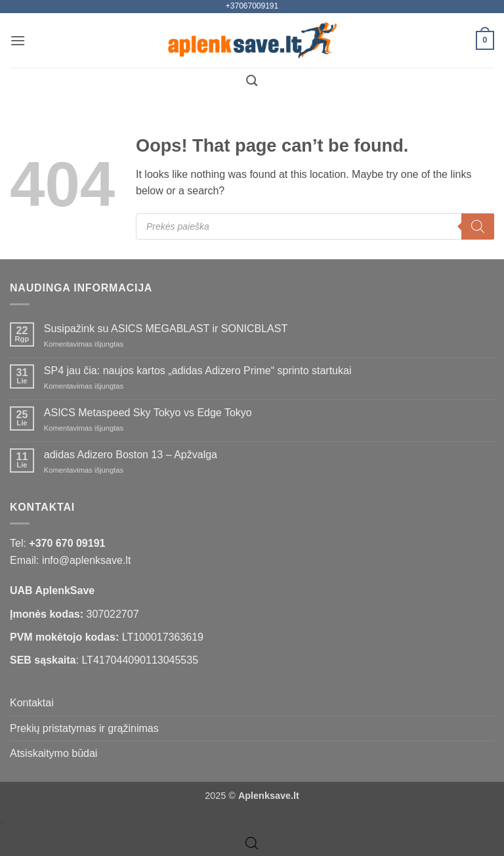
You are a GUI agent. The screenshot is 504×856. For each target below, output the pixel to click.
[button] (18, 40)
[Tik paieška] (252, 81)
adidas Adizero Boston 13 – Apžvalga (131, 455)
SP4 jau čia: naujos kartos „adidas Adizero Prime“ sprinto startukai (198, 371)
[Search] (478, 226)
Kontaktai (32, 703)
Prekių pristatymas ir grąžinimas (84, 728)
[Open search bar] (252, 844)
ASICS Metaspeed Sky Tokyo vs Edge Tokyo (148, 413)
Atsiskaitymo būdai (53, 753)
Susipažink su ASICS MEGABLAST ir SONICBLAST (166, 329)
